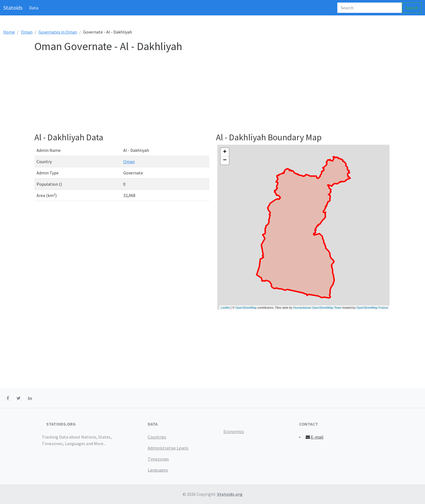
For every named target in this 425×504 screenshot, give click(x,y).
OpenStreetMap (246, 308)
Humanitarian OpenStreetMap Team (317, 308)
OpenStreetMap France (372, 308)
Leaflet (225, 308)
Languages (158, 470)
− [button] (225, 160)
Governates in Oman (58, 32)
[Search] (370, 8)
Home (9, 32)
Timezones (158, 459)
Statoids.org (230, 494)
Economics (234, 431)
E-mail (314, 437)
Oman (27, 32)
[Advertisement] (199, 94)
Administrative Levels (168, 448)
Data (34, 8)
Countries (157, 437)
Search (412, 8)
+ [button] (225, 152)
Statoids (13, 8)
